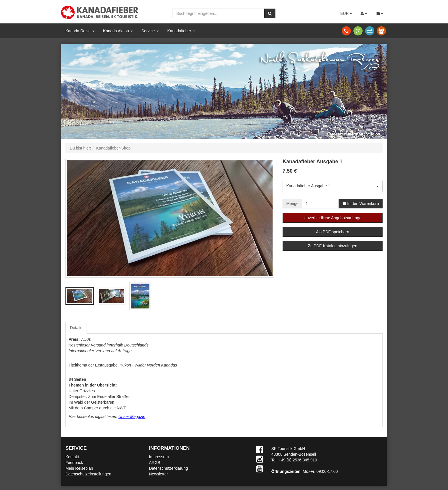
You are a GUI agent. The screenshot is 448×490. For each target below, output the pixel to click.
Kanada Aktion (118, 31)
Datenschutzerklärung (169, 468)
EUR (346, 13)
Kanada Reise (80, 31)
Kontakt (72, 457)
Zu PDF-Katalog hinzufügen (333, 246)
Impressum (159, 457)
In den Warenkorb (361, 204)
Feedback (74, 463)
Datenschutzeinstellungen (88, 474)
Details (76, 328)
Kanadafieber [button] (181, 31)
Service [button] (150, 31)
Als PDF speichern (333, 232)
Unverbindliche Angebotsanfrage (333, 218)
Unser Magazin (132, 417)
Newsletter (159, 474)
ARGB (155, 463)
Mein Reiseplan (79, 468)
